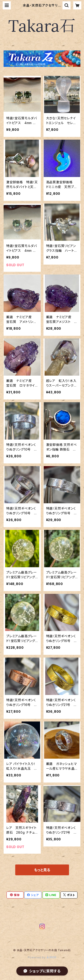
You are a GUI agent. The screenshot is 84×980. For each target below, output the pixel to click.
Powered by (42, 957)
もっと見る (42, 870)
